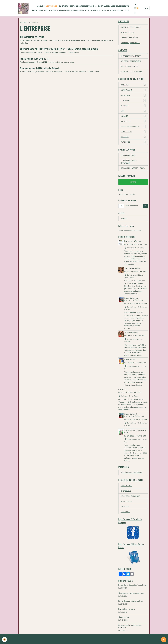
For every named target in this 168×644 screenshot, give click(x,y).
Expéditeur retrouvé (127, 615)
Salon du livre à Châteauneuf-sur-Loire (134, 420)
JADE (133, 112)
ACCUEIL (41, 6)
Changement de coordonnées (131, 599)
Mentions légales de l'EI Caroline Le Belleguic (40, 68)
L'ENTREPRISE (52, 6)
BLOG (35, 10)
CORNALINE (133, 102)
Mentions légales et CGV (130, 43)
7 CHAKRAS (133, 86)
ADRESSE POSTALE (128, 33)
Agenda (94, 10)
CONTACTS (64, 6)
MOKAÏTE (133, 117)
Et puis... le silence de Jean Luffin (114, 10)
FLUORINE (133, 107)
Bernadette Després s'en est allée (133, 591)
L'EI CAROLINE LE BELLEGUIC (32, 37)
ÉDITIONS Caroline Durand (82, 6)
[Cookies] (5, 640)
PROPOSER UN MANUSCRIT (131, 56)
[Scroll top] (164, 640)
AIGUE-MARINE (133, 91)
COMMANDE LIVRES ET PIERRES (133, 170)
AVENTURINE (133, 96)
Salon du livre (130, 365)
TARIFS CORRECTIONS (129, 38)
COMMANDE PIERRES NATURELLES (129, 164)
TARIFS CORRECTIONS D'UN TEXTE (34, 59)
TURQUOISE (133, 144)
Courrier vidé (124, 623)
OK (145, 208)
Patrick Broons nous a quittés (130, 607)
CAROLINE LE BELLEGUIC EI (131, 27)
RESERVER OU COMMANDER (132, 72)
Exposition (123, 394)
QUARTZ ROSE (133, 133)
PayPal (133, 184)
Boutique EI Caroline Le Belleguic (114, 6)
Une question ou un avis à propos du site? (69, 10)
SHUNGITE (133, 139)
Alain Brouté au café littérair (132, 478)
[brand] (24, 8)
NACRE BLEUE (133, 123)
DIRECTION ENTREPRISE (130, 67)
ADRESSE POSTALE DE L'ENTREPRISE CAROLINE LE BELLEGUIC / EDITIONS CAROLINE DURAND (59, 49)
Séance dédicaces (133, 271)
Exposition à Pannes (133, 243)
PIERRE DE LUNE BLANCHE (133, 128)
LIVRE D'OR (43, 10)
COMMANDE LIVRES (128, 157)
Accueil (23, 22)
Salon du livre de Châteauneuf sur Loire (134, 304)
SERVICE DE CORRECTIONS (131, 62)
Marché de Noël (131, 337)
